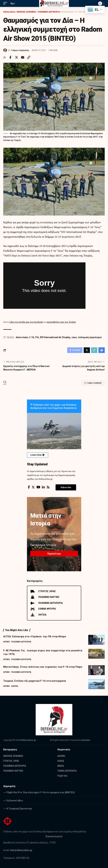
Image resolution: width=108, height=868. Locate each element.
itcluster (86, 740)
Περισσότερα (54, 554)
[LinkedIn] (43, 487)
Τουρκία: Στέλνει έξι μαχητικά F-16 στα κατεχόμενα (35, 681)
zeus (74, 337)
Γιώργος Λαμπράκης (20, 50)
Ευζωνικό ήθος (15, 801)
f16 (37, 337)
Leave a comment (93, 383)
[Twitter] (33, 487)
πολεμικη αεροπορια (90, 337)
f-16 (32, 337)
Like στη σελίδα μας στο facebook (26, 322)
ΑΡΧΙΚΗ (6, 642)
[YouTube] (38, 487)
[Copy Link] (29, 57)
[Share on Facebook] (10, 57)
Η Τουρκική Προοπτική (19, 809)
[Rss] (48, 487)
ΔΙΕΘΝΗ (15, 686)
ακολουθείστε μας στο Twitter (61, 322)
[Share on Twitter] (16, 57)
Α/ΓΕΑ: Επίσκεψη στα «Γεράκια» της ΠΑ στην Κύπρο (35, 636)
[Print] (102, 350)
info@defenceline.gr (21, 850)
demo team (22, 337)
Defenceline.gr (28, 740)
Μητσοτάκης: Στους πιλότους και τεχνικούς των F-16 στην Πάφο (43, 667)
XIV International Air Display (55, 337)
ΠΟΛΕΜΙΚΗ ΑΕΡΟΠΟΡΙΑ (21, 642)
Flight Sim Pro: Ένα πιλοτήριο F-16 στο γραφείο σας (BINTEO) (41, 792)
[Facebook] (29, 487)
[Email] (23, 57)
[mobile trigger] (6, 3)
